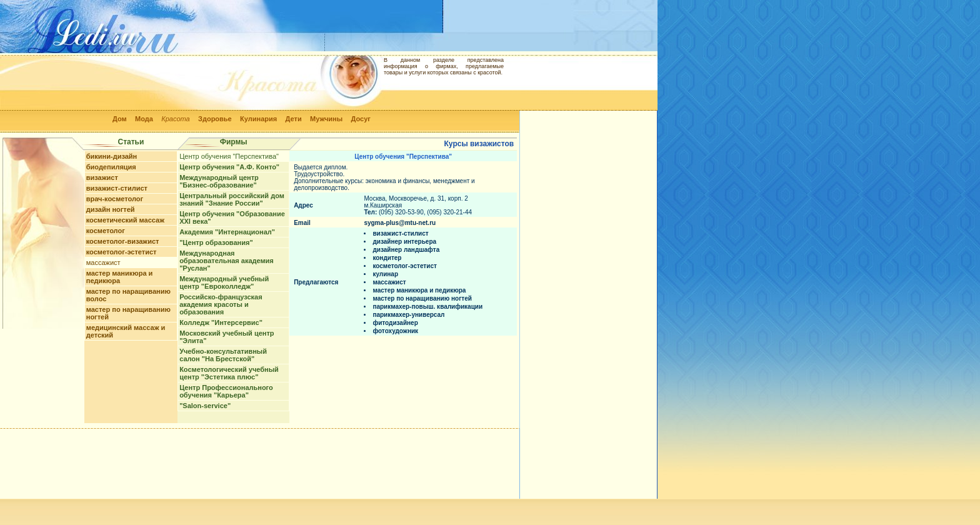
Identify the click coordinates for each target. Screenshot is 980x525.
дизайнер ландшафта (406, 250)
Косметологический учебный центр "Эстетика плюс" (229, 373)
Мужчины (326, 119)
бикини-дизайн (112, 156)
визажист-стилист (117, 188)
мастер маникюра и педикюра (120, 277)
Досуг (360, 119)
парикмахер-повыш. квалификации (427, 307)
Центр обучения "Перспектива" (229, 156)
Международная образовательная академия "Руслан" (227, 261)
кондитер (387, 258)
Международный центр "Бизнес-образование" (219, 181)
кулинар (385, 274)
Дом (120, 119)
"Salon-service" (205, 406)
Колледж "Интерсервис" (221, 322)
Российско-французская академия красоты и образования (221, 304)
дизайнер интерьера (404, 242)
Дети (294, 119)
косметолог (106, 231)
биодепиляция (111, 167)
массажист (103, 262)
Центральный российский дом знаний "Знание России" (232, 199)
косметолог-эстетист (122, 252)
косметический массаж (125, 220)
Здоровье (215, 119)
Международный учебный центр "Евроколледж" (224, 282)
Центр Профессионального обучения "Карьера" (226, 391)
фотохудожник (395, 331)
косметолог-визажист (123, 241)
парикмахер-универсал (408, 315)
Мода (144, 119)
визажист (102, 177)
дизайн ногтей (111, 209)
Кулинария (258, 119)
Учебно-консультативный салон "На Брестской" (223, 355)
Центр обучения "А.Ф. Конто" (229, 167)
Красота (176, 119)
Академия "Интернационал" (227, 232)
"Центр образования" (216, 242)
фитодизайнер (395, 323)
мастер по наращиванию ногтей (422, 298)
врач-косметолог (115, 199)
